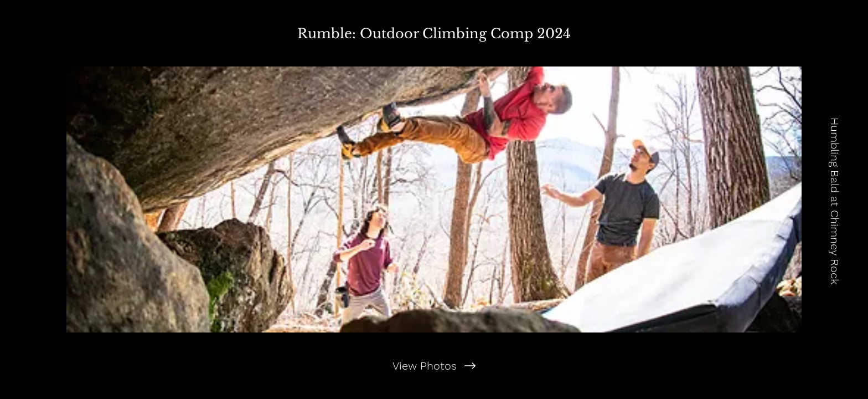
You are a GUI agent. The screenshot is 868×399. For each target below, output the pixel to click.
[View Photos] (434, 366)
